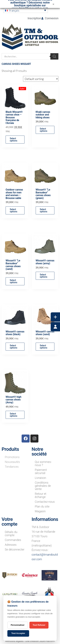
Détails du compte (11, 534)
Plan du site (42, 506)
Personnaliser (18, 625)
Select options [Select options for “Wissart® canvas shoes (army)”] (44, 276)
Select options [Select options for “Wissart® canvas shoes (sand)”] (44, 347)
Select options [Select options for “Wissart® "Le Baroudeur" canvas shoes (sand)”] (14, 281)
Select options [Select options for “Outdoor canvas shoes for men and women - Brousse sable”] (14, 210)
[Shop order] (41, 79)
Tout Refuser (39, 625)
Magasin (40, 511)
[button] (26, 10)
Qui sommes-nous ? (43, 463)
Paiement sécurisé (41, 471)
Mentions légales (14, 641)
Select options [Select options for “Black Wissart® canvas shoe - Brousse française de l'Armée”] (14, 140)
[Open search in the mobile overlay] (30, 56)
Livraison (41, 478)
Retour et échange (41, 495)
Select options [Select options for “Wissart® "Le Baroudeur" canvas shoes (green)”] (44, 210)
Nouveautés (12, 462)
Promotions (12, 457)
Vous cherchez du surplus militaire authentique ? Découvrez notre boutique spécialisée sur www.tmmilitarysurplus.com (30, 4)
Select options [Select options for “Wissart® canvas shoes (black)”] (14, 347)
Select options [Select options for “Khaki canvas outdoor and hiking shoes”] (44, 130)
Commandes (13, 540)
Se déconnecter (15, 549)
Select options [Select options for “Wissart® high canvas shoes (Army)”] (14, 415)
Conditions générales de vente (43, 486)
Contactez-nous (45, 502)
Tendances (12, 467)
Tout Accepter (18, 633)
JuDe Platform (47, 641)
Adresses (11, 545)
